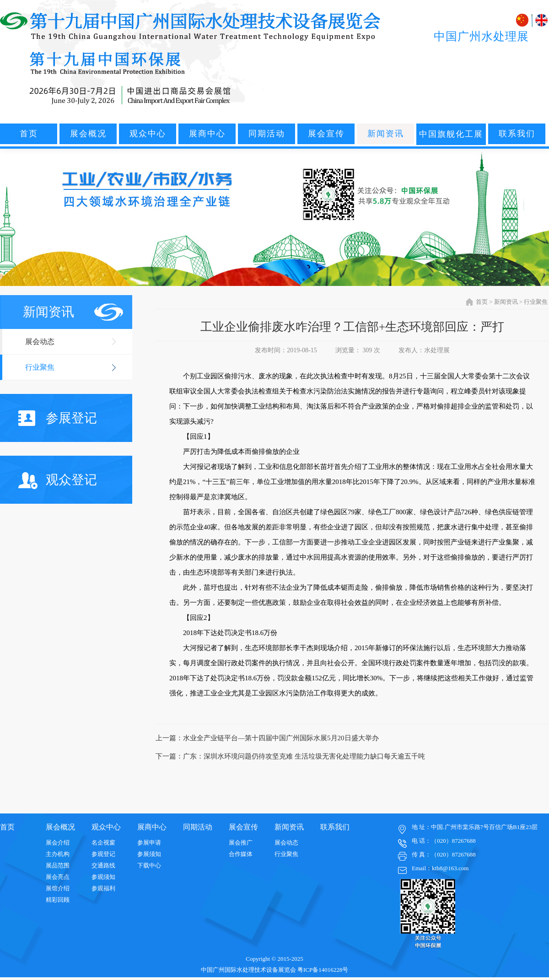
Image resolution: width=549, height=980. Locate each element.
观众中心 (148, 134)
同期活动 (267, 134)
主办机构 (58, 854)
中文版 (523, 20)
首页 (29, 134)
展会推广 (241, 843)
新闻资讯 (386, 134)
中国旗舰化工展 (451, 134)
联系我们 (517, 134)
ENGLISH (541, 20)
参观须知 (103, 877)
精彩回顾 (58, 900)
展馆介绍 (58, 888)
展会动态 (40, 342)
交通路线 (103, 865)
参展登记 (58, 418)
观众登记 (58, 481)
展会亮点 (58, 877)
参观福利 (103, 888)
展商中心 (207, 134)
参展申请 (149, 843)
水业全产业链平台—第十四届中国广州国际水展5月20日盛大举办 (281, 738)
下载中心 (149, 865)
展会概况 (88, 134)
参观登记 (103, 854)
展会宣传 (326, 134)
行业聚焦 (40, 367)
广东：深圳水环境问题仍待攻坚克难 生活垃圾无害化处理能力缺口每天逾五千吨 (304, 756)
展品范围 (58, 865)
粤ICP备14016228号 (323, 970)
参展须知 (149, 854)
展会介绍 (58, 843)
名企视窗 (103, 843)
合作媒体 (241, 854)
